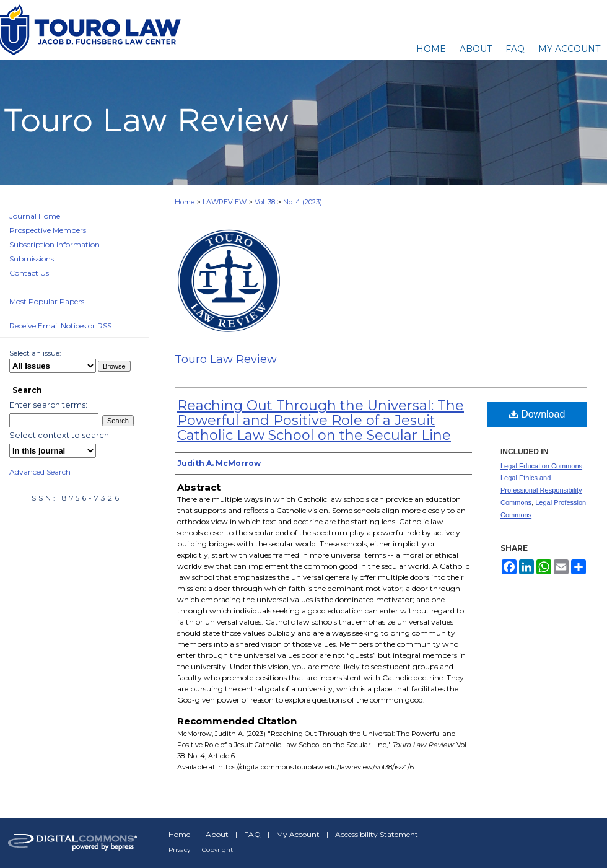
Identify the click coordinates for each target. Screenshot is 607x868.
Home (185, 202)
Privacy (179, 850)
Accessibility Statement (377, 834)
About (217, 834)
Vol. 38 (265, 202)
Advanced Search (40, 472)
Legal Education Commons (541, 466)
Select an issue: (35, 353)
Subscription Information (55, 244)
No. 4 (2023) (303, 202)
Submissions (32, 259)
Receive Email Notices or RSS (60, 326)
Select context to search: (60, 435)
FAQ (252, 834)
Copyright (217, 850)
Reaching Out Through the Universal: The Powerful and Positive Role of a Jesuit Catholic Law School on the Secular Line (321, 420)
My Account (298, 834)
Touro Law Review (226, 359)
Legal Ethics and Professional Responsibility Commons (541, 490)
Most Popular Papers (47, 301)
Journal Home (35, 216)
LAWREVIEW (225, 202)
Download (537, 414)
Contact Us (29, 273)
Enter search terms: (48, 405)
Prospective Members (48, 230)
